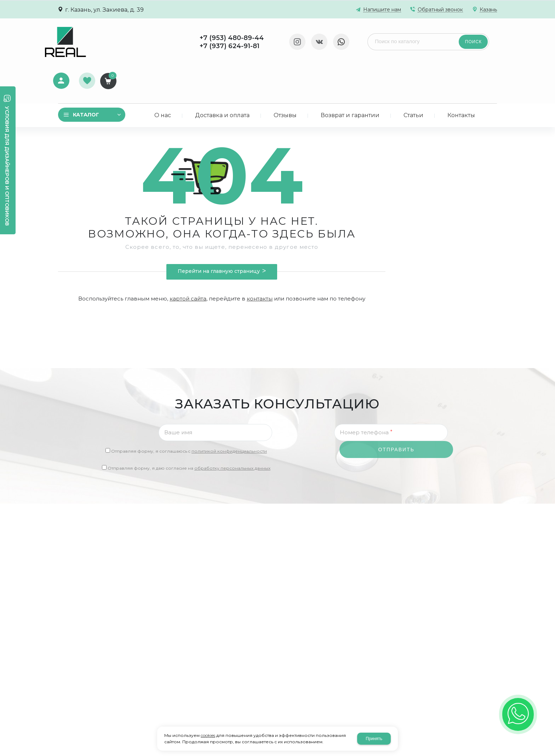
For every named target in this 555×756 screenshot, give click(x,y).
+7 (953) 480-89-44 (147, 38)
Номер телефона (366, 393)
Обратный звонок (440, 10)
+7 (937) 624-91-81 (145, 46)
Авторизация (437, 37)
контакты (260, 260)
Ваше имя (178, 393)
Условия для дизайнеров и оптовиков (7, 166)
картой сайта (188, 260)
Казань (488, 10)
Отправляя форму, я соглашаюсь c (189, 412)
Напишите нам (382, 10)
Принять (374, 739)
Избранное (464, 38)
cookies (208, 735)
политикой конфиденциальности (229, 412)
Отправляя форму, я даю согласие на (189, 429)
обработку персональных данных (232, 429)
